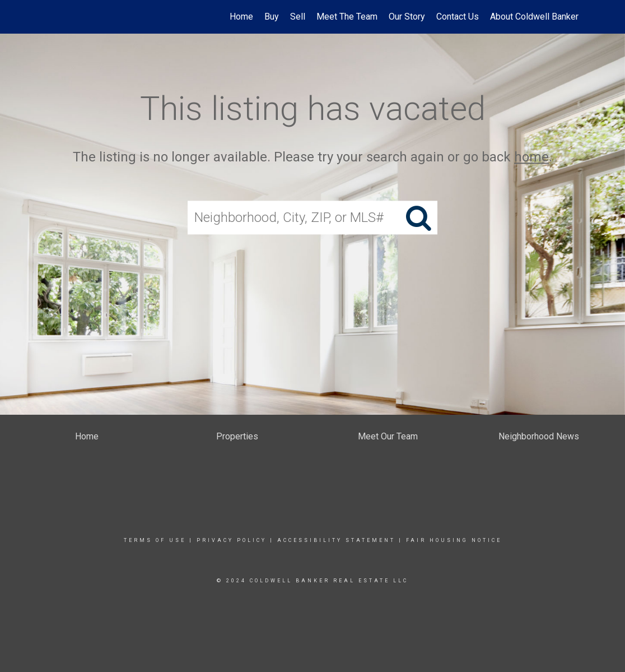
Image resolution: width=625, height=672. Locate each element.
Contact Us (458, 17)
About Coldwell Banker (534, 17)
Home (241, 17)
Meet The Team (347, 17)
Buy (272, 17)
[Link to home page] (47, 17)
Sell (298, 17)
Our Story (407, 17)
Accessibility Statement (336, 540)
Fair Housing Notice (454, 540)
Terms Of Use (155, 540)
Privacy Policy (232, 540)
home (531, 157)
